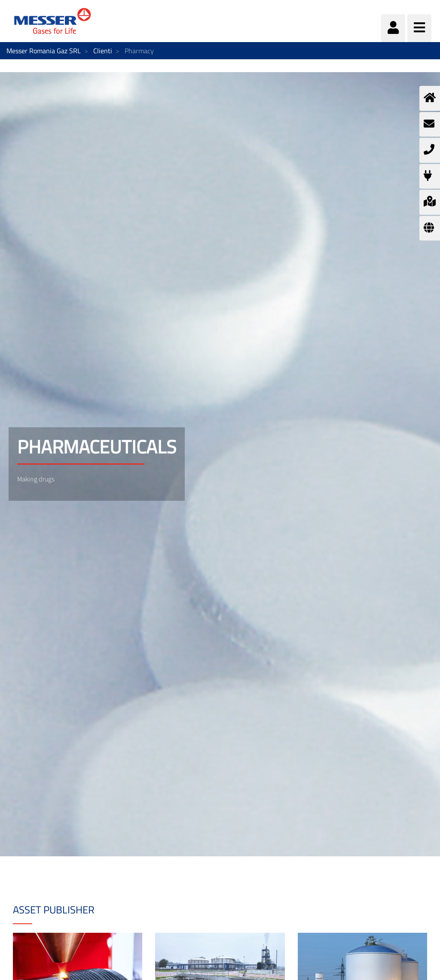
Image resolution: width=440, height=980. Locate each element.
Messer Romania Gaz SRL (44, 51)
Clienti (103, 51)
